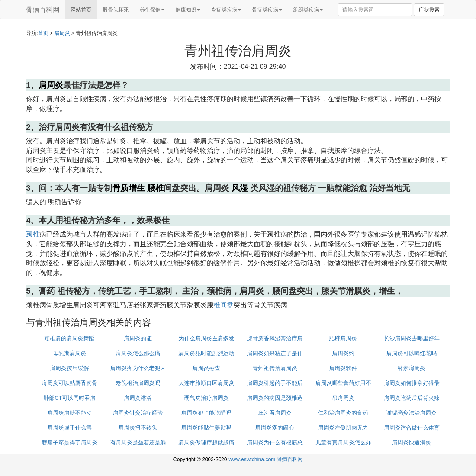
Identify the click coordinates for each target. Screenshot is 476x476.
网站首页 (81, 10)
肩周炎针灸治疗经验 (138, 413)
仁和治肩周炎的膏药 (343, 413)
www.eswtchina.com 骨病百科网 (266, 459)
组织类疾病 (308, 10)
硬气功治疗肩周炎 (206, 398)
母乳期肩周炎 (70, 353)
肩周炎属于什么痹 (70, 427)
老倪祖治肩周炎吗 (138, 383)
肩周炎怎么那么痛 (138, 353)
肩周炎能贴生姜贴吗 (206, 427)
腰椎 (155, 188)
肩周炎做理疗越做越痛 (206, 442)
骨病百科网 (43, 10)
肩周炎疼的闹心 (275, 427)
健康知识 (188, 10)
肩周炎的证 (138, 338)
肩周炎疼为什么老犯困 (138, 368)
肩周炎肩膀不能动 (70, 413)
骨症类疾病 (267, 10)
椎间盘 (223, 305)
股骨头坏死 (116, 10)
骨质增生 (129, 188)
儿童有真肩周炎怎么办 (343, 442)
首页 (43, 33)
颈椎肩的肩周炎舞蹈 (69, 338)
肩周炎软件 (343, 368)
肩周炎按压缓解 (69, 368)
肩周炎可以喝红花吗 (411, 353)
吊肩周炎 (343, 398)
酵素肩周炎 (411, 368)
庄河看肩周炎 (275, 413)
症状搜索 (429, 10)
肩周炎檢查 (206, 368)
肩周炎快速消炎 (411, 442)
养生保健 (152, 10)
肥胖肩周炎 (343, 338)
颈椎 (33, 234)
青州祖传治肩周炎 (275, 368)
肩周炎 (62, 33)
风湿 (240, 188)
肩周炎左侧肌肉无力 (343, 427)
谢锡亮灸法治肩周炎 (411, 413)
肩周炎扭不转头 (138, 427)
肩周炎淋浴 (138, 398)
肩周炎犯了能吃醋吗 (206, 413)
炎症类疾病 (226, 10)
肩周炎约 (343, 353)
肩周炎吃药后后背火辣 (412, 398)
